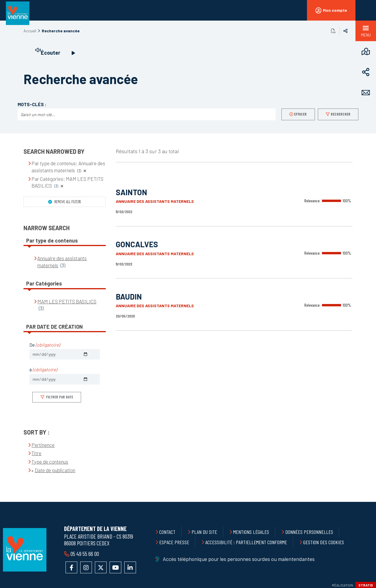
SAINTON (131, 192)
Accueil (30, 31)
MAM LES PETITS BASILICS (67, 301)
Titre (36, 453)
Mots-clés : (32, 104)
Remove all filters (67, 202)
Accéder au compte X (101, 567)
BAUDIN (129, 296)
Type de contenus (50, 462)
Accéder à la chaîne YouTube (115, 567)
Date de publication (55, 470)
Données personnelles (309, 532)
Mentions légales (251, 532)
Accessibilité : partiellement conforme (246, 542)
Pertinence (43, 445)
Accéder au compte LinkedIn (130, 567)
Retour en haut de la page (358, 502)
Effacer (300, 114)
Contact (167, 532)
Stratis (366, 585)
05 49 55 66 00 (84, 554)
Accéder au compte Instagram (86, 567)
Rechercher (341, 114)
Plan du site (204, 532)
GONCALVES (137, 244)
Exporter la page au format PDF (333, 31)
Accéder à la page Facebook (71, 567)
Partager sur (345, 31)
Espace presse (174, 542)
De (45, 345)
